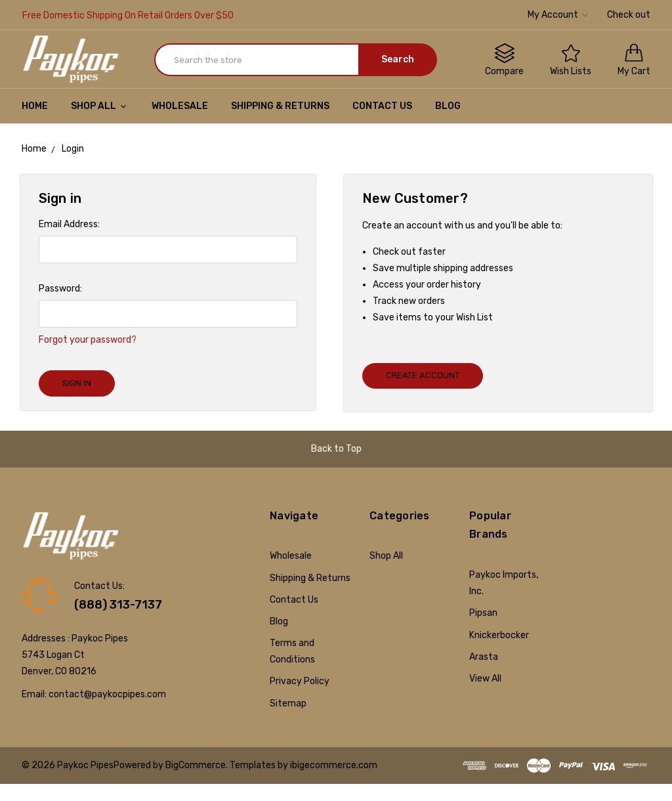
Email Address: (69, 224)
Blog (448, 106)
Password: (60, 289)
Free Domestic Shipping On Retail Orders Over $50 (128, 15)
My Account (557, 15)
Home (35, 106)
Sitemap (288, 704)
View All (485, 679)
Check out (629, 15)
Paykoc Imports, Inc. (504, 583)
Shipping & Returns (280, 106)
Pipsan (483, 613)
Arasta (484, 657)
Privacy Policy (300, 681)
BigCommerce (196, 765)
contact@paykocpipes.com (107, 694)
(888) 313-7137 (118, 605)
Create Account (423, 375)
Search (398, 59)
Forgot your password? (88, 340)
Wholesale (180, 106)
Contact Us (382, 106)
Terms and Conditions (292, 651)
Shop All (100, 106)
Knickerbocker (499, 635)
